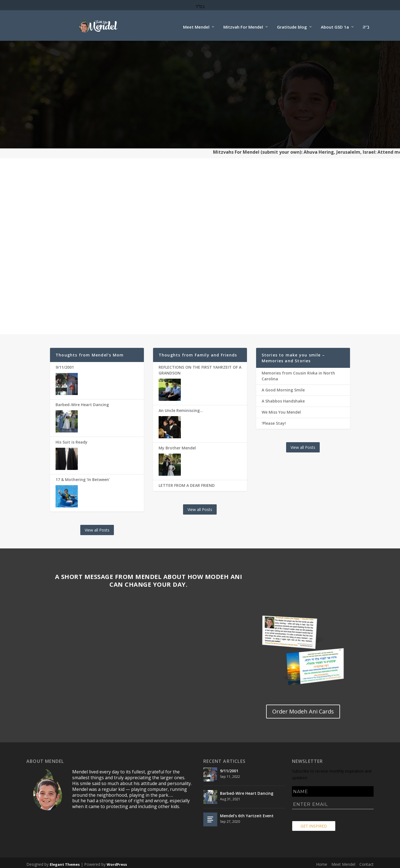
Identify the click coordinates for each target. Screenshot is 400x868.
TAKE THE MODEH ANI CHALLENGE (303, 251)
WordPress (117, 862)
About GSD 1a (335, 24)
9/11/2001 (65, 364)
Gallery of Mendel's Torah (200, 289)
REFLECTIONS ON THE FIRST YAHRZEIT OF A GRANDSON (200, 367)
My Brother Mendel (177, 445)
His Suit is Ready (72, 439)
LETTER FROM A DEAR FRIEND (187, 483)
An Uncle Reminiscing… (181, 408)
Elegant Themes (65, 862)
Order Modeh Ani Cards (303, 289)
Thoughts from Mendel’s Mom (90, 352)
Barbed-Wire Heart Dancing (82, 402)
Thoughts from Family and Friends (198, 352)
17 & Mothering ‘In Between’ (83, 477)
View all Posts (97, 527)
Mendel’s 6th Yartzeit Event (247, 813)
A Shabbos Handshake (283, 398)
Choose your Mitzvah (97, 289)
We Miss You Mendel (281, 409)
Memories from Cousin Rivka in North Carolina (298, 373)
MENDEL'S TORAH (200, 247)
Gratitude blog (292, 24)
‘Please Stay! (274, 420)
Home (322, 861)
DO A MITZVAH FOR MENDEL (97, 251)
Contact (367, 861)
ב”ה (366, 24)
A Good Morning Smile (283, 387)
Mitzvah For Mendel (243, 24)
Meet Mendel (196, 24)
